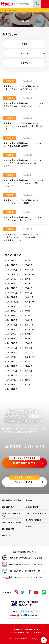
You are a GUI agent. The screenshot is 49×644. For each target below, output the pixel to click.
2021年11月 (13, 384)
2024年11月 (13, 302)
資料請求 (29, 527)
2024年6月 (27, 311)
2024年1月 (12, 325)
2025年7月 (12, 283)
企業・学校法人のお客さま (36, 513)
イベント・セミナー (25, 482)
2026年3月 (12, 265)
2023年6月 (27, 338)
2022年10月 (29, 357)
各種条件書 (18, 629)
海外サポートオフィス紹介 (12, 522)
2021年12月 (28, 380)
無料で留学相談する (24, 463)
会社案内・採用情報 (34, 520)
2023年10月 (29, 329)
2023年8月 (27, 334)
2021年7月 (12, 389)
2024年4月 (27, 315)
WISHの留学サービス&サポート (11, 515)
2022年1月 (12, 380)
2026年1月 (12, 270)
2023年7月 (12, 338)
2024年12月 (28, 297)
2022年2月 (27, 375)
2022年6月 (27, 366)
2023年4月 (27, 343)
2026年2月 (27, 265)
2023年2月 (27, 348)
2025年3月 (12, 293)
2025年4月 (27, 288)
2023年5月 (12, 343)
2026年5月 (12, 260)
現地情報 (25, 63)
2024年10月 (29, 302)
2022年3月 (12, 375)
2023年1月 (12, 352)
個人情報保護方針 (32, 629)
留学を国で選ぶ (8, 507)
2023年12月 (28, 325)
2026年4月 (27, 260)
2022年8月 (27, 361)
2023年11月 (13, 329)
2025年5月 (12, 288)
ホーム (4, 10)
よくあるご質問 (32, 507)
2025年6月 (27, 283)
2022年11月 (13, 357)
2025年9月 (12, 279)
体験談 (24, 44)
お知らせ (25, 53)
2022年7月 (12, 366)
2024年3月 (12, 320)
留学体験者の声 (8, 529)
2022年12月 (28, 352)
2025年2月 (27, 293)
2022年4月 (27, 371)
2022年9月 (12, 361)
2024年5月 (12, 315)
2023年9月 (12, 334)
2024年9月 (12, 306)
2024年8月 (27, 306)
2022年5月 (12, 371)
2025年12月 (28, 270)
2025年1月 (12, 297)
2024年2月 (27, 320)
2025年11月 (13, 274)
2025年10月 (29, 274)
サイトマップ (38, 632)
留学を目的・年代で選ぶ (11, 500)
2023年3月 (12, 348)
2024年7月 (12, 311)
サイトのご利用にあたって (20, 632)
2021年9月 (29, 384)
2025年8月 (27, 279)
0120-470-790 (24, 447)
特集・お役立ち (8, 536)
